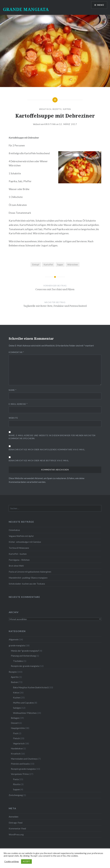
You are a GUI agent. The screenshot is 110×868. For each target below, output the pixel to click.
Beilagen (15, 718)
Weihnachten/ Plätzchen (25, 713)
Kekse (16, 693)
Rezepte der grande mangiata (25, 666)
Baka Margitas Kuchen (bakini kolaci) (31, 687)
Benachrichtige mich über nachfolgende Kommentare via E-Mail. (47, 450)
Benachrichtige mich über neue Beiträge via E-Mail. (39, 461)
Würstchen (73, 265)
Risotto (17, 784)
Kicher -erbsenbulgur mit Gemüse (25, 542)
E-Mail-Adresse (18, 404)
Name (13, 390)
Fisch (16, 733)
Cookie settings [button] (12, 862)
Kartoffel (48, 265)
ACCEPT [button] (26, 861)
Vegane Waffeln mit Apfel (21, 536)
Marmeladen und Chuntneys (24, 759)
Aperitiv (15, 677)
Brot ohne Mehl (16, 566)
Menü (101, 5)
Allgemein (14, 639)
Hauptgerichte (18, 728)
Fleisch (16, 738)
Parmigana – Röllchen (19, 560)
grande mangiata (17, 645)
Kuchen (17, 698)
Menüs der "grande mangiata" (25, 651)
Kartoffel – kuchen (18, 554)
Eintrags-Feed (16, 823)
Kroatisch (45, 109)
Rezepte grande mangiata (23, 769)
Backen (14, 682)
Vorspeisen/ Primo (20, 774)
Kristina (50, 124)
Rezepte (57, 109)
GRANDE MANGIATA (26, 9)
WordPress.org (16, 834)
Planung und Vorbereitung (23, 656)
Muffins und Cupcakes (23, 703)
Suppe (60, 265)
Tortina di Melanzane (19, 548)
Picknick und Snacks (20, 764)
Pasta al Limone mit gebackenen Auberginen (30, 572)
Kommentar (16, 352)
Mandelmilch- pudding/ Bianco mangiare (28, 578)
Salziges (17, 708)
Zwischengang (16, 795)
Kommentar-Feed (17, 828)
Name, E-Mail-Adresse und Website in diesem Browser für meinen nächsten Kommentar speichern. (52, 437)
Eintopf (36, 265)
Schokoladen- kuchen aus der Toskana (27, 584)
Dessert (15, 723)
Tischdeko (18, 661)
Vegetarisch (19, 743)
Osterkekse (14, 530)
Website (13, 418)
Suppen (67, 109)
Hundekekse (17, 748)
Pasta (16, 779)
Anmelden (14, 817)
